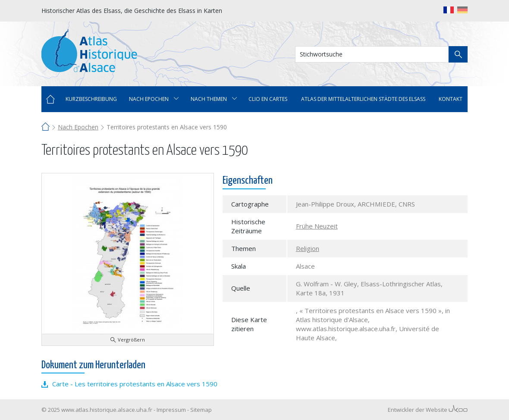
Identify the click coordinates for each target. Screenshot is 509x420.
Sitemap (201, 410)
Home (50, 99)
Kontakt (451, 99)
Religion (308, 248)
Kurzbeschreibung (91, 99)
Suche (458, 54)
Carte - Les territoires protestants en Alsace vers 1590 (135, 384)
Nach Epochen (78, 127)
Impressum (171, 410)
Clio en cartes (268, 99)
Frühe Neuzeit (317, 226)
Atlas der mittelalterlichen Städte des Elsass (363, 99)
